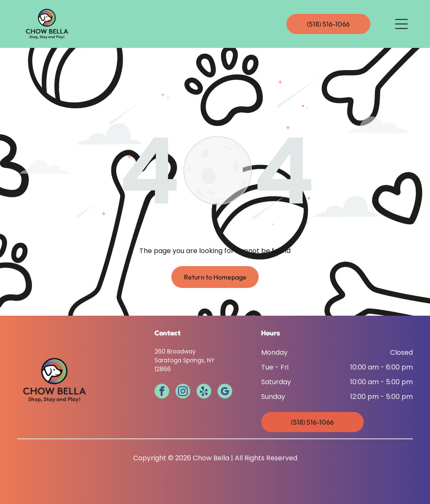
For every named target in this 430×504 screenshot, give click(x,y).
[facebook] (162, 392)
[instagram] (183, 392)
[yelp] (204, 392)
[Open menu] (401, 24)
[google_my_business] (225, 392)
